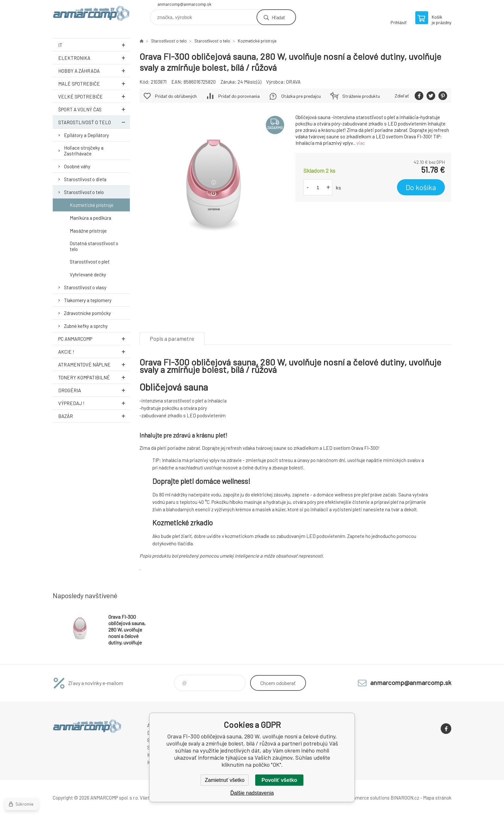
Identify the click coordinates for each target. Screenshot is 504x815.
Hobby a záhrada (94, 71)
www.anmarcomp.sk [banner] (91, 15)
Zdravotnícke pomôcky (87, 313)
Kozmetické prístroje (92, 205)
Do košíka (421, 187)
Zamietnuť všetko (225, 780)
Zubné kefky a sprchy (86, 326)
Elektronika (94, 58)
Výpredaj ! (94, 403)
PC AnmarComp (94, 339)
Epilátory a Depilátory (86, 135)
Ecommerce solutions (366, 798)
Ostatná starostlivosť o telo (94, 246)
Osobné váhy (77, 166)
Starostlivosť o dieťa (85, 179)
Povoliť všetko (279, 780)
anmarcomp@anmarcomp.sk (184, 4)
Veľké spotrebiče (94, 96)
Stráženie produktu (361, 96)
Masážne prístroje (88, 231)
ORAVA (293, 82)
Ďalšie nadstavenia (252, 793)
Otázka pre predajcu (301, 96)
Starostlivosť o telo (94, 122)
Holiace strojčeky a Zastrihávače (84, 151)
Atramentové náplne (94, 364)
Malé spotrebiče (94, 83)
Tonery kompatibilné (94, 377)
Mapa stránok (437, 798)
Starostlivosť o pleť (90, 262)
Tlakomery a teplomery (88, 300)
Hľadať (278, 17)
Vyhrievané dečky (88, 274)
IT (94, 45)
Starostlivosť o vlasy (85, 287)
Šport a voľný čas (94, 109)
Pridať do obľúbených (176, 96)
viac (361, 143)
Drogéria (94, 390)
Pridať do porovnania (239, 96)
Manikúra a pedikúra (90, 218)
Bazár (94, 416)
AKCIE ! (94, 352)
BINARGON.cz (405, 798)
